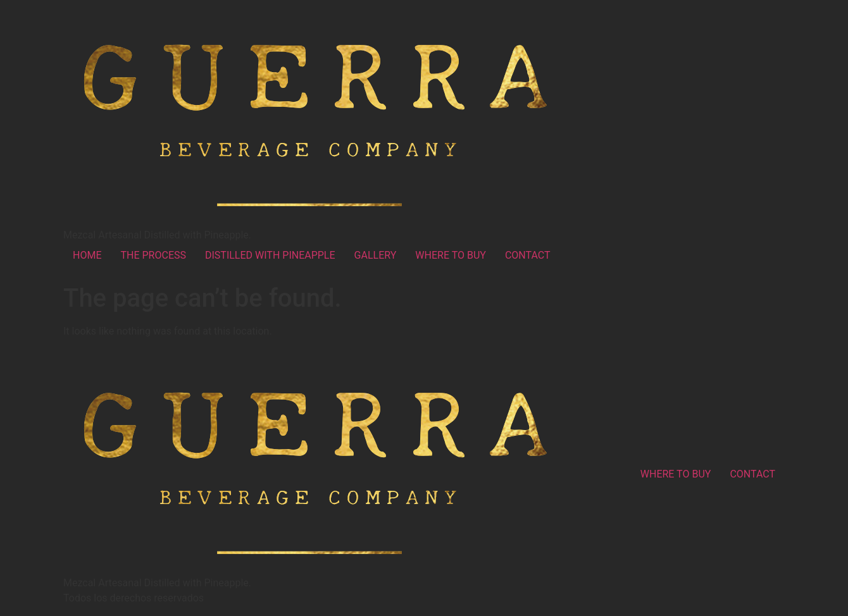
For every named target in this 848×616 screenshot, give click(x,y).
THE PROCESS (153, 255)
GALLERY (376, 255)
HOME (87, 255)
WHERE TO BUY (451, 255)
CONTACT (528, 255)
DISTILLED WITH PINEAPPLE (270, 255)
